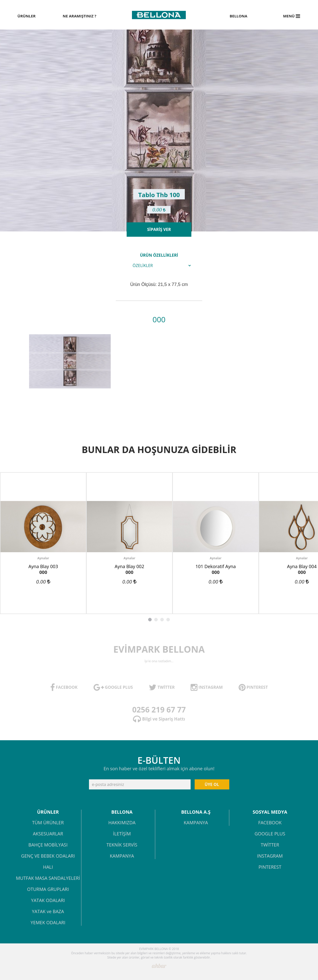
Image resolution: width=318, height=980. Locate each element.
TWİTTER (270, 845)
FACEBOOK (270, 823)
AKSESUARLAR (48, 834)
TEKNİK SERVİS (122, 845)
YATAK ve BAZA (48, 912)
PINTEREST (270, 867)
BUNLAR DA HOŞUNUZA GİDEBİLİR (159, 450)
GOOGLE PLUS (270, 834)
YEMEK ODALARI (48, 923)
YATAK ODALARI (48, 901)
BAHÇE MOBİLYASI (48, 845)
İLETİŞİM (122, 834)
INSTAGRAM (270, 856)
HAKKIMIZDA (122, 823)
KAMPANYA (122, 856)
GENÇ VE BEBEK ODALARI (48, 856)
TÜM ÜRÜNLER (48, 823)
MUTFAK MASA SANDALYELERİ (48, 878)
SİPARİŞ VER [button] (159, 229)
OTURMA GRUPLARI (48, 890)
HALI (48, 867)
